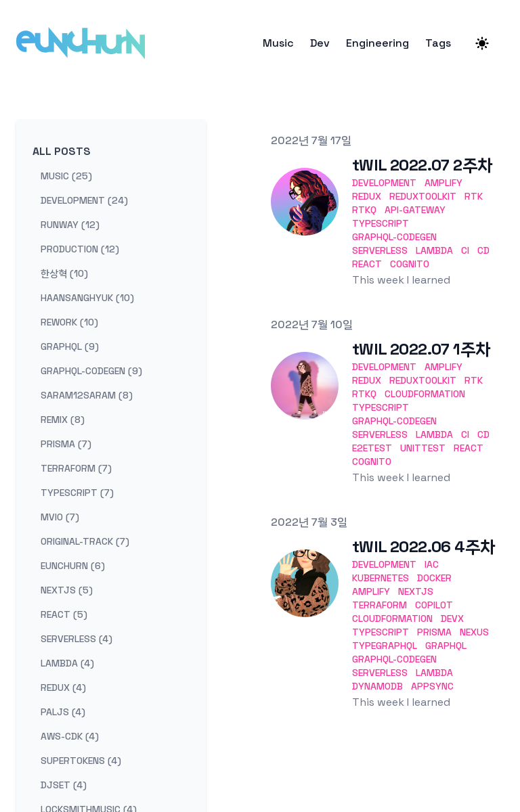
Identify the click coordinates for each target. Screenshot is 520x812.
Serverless (380, 250)
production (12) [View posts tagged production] (80, 249)
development (384, 183)
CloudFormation (425, 394)
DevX (452, 618)
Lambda (434, 250)
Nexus (474, 632)
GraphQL (446, 646)
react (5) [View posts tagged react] (64, 614)
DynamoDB (377, 686)
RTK (474, 196)
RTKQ (364, 210)
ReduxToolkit (423, 196)
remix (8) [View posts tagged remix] (63, 420)
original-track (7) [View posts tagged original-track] (85, 541)
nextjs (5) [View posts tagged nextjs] (67, 590)
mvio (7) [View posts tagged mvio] (60, 517)
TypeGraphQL (385, 646)
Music (278, 43)
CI (465, 250)
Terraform (380, 605)
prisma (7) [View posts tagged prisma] (66, 444)
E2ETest (372, 448)
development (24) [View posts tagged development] (84, 200)
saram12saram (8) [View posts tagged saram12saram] (87, 395)
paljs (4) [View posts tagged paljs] (63, 712)
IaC (432, 564)
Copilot (434, 605)
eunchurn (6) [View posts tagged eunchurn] (73, 566)
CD (483, 250)
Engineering (377, 43)
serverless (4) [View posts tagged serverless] (77, 639)
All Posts (62, 151)
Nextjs (416, 591)
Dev (320, 43)
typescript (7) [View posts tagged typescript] (77, 493)
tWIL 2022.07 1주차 (421, 349)
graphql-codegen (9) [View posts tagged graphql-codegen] (91, 371)
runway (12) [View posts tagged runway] (70, 225)
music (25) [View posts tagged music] (66, 176)
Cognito (410, 264)
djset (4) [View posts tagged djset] (64, 785)
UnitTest (423, 448)
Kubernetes (381, 578)
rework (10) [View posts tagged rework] (69, 322)
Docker (434, 578)
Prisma (434, 632)
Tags (438, 43)
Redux (367, 196)
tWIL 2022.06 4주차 (424, 546)
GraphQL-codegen (394, 237)
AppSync (432, 686)
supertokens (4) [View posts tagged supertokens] (81, 761)
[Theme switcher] (482, 43)
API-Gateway (415, 210)
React (367, 264)
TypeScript (381, 223)
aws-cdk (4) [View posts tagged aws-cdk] (70, 736)
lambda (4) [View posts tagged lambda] (67, 663)
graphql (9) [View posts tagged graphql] (70, 346)
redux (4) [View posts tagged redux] (63, 687)
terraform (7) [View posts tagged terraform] (76, 468)
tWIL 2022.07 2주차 (422, 165)
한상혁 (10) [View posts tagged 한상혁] (64, 273)
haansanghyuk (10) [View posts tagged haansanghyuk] (87, 298)
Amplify (443, 183)
